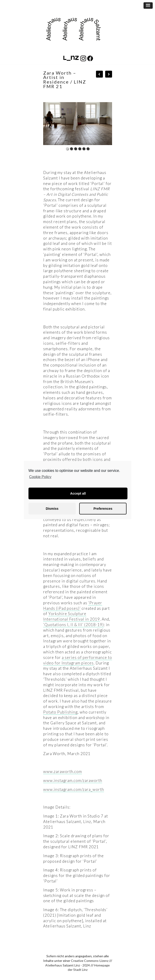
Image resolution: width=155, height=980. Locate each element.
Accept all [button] (78, 493)
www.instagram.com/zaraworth (73, 780)
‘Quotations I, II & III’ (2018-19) (73, 625)
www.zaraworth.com (63, 771)
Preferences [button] (103, 509)
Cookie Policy (40, 477)
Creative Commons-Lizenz (90, 961)
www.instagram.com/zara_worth (74, 789)
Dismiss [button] (52, 509)
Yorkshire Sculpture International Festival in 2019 (72, 616)
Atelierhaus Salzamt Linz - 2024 (68, 965)
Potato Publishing (60, 712)
